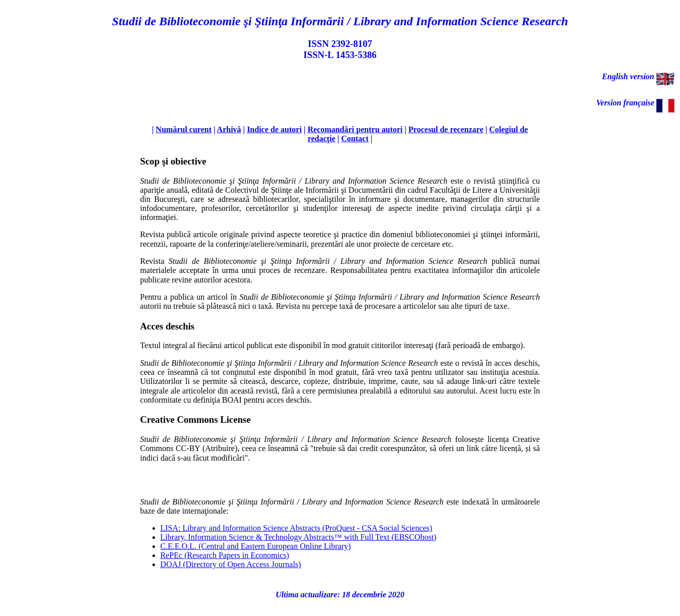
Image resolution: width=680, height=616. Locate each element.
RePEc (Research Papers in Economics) (225, 555)
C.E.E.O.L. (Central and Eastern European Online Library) (256, 546)
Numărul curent (184, 129)
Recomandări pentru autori (355, 129)
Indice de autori (274, 129)
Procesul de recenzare (446, 129)
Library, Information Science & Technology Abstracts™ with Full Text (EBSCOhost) (299, 537)
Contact (355, 138)
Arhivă (229, 129)
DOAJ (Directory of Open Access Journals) (231, 564)
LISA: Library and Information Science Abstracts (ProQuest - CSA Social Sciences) (297, 528)
